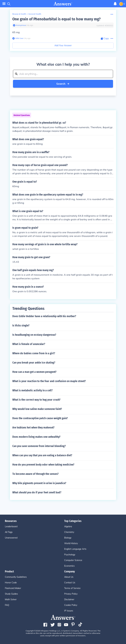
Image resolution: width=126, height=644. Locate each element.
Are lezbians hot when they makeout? (33, 428)
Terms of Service (72, 588)
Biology (68, 538)
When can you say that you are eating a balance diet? (42, 455)
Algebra (68, 526)
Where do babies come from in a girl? (34, 353)
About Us (69, 577)
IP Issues (69, 611)
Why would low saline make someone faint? (37, 409)
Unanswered (11, 538)
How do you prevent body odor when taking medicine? (43, 465)
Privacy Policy (71, 594)
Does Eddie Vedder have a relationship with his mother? (44, 316)
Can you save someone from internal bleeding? (39, 446)
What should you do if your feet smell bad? (37, 492)
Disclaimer (69, 599)
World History (71, 543)
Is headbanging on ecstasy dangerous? (34, 335)
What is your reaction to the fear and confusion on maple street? (49, 381)
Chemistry (69, 532)
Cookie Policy (71, 605)
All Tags (9, 532)
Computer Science (73, 560)
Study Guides (11, 594)
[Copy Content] (105, 39)
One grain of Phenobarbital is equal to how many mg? (56, 19)
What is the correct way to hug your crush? (36, 400)
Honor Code (11, 583)
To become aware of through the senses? (35, 474)
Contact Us (70, 583)
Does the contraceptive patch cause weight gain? (40, 418)
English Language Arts (75, 549)
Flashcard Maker (13, 588)
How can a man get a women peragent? (34, 372)
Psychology (70, 555)
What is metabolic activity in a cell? (32, 390)
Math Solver (11, 599)
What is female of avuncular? (29, 344)
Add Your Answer (63, 45)
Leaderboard (11, 526)
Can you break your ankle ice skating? (34, 363)
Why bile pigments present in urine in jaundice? (39, 483)
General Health (35, 14)
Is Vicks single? (21, 325)
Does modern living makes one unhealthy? (36, 437)
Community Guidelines (16, 577)
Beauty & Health (19, 14)
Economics (69, 566)
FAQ (7, 605)
